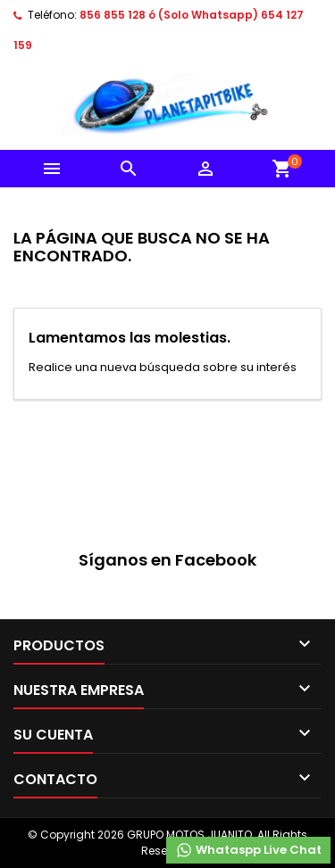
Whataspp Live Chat (248, 850)
